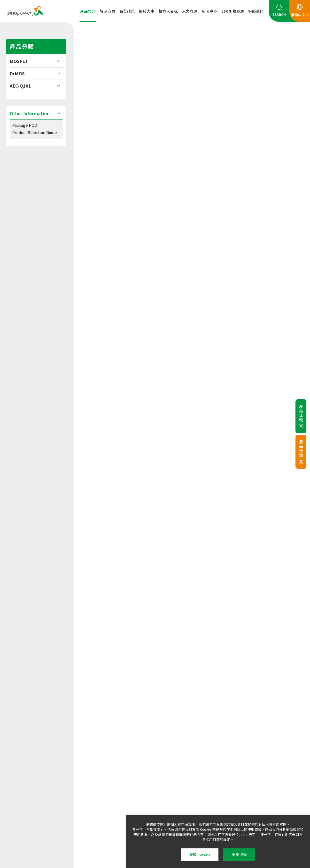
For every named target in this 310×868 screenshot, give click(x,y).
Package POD (25, 125)
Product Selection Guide (35, 132)
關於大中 (147, 11)
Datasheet (103, 165)
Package (101, 179)
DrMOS (17, 73)
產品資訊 (88, 11)
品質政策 (127, 11)
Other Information (30, 113)
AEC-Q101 (20, 86)
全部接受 (239, 855)
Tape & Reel (104, 193)
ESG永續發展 (233, 11)
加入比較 (220, 123)
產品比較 (301, 416)
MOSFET (19, 61)
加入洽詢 (268, 123)
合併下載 (102, 210)
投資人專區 (168, 11)
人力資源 (190, 11)
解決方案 (108, 11)
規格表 (105, 244)
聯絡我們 (256, 11)
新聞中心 (209, 11)
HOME (93, 41)
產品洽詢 (301, 452)
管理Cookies (200, 855)
